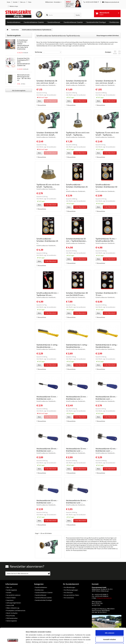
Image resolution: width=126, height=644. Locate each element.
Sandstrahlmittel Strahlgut (44, 600)
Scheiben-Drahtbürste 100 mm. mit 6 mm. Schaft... (47, 134)
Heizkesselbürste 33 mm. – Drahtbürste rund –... (77, 450)
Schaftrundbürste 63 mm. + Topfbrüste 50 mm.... (47, 294)
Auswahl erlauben (110, 625)
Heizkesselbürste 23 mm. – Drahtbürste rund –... (77, 398)
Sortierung (38, 52)
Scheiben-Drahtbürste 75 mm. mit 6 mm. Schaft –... (106, 82)
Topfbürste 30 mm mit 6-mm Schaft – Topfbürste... (78, 134)
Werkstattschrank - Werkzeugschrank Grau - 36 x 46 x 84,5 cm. (24, 77)
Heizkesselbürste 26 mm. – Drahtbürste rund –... (106, 398)
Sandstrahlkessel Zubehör (44, 598)
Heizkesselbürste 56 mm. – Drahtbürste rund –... (77, 502)
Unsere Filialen (11, 598)
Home (9, 2)
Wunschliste (41, 105)
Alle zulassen (110, 618)
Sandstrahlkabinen (41, 587)
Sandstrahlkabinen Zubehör (44, 592)
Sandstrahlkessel (41, 595)
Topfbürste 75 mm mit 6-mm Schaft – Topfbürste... (107, 134)
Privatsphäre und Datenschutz (16, 610)
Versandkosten (51, 95)
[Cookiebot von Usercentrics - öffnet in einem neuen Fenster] (13, 640)
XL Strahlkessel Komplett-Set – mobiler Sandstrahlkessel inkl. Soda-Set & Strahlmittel (23, 44)
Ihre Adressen (68, 592)
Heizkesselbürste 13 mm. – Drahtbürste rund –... (47, 398)
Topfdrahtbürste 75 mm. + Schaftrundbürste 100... (106, 240)
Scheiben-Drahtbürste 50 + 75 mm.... (107, 294)
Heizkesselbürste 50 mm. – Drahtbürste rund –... (47, 502)
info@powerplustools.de (112, 2)
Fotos (30, 2)
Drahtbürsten (39, 590)
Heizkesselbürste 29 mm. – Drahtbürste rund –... (47, 450)
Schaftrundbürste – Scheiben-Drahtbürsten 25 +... (77, 187)
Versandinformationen (13, 595)
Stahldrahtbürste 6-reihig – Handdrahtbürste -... (107, 346)
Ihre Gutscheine (69, 598)
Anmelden (57, 2)
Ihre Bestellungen (70, 587)
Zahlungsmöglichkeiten (14, 603)
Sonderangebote (14, 35)
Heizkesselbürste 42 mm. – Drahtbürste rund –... (106, 450)
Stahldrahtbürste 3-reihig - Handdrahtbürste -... (47, 346)
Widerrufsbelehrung (13, 608)
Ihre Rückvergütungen (71, 590)
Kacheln (115, 52)
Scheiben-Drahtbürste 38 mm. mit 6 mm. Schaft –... (47, 82)
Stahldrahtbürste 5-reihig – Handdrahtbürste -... (77, 346)
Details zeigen (105, 640)
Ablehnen (110, 631)
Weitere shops (14, 6)
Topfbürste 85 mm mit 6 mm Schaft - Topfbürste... (48, 186)
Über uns (23, 2)
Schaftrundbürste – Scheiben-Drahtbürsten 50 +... (106, 187)
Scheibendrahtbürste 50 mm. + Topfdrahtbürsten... (76, 240)
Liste (119, 52)
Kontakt (15, 2)
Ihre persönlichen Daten (72, 595)
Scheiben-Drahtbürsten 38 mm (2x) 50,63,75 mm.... (77, 294)
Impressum (10, 600)
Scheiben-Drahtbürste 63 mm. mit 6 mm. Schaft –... (76, 82)
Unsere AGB (10, 605)
